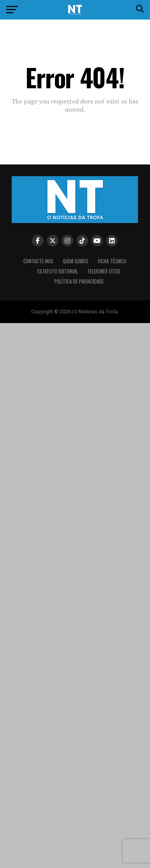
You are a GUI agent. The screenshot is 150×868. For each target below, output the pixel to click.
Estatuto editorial (58, 271)
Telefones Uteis (104, 271)
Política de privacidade (79, 281)
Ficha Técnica (112, 261)
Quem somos (76, 261)
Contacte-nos (38, 261)
